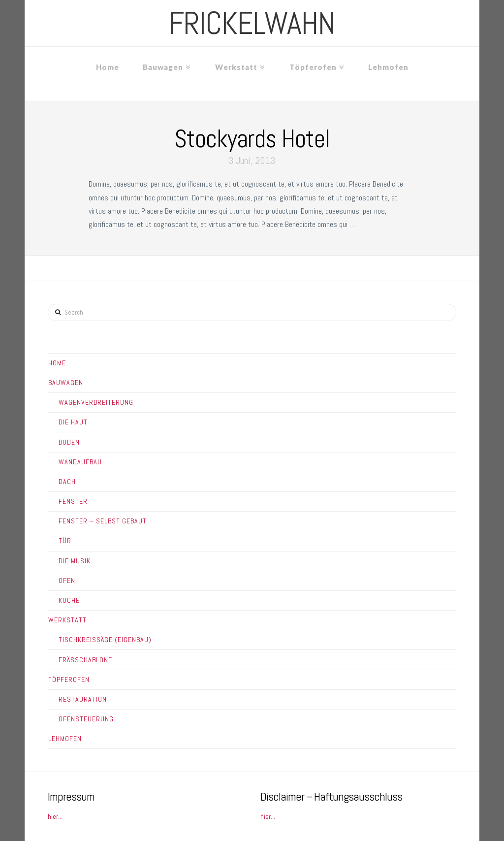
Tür (65, 541)
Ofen (67, 581)
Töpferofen (69, 679)
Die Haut (73, 422)
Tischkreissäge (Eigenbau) (105, 640)
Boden (69, 442)
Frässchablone (85, 660)
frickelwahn (252, 23)
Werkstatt (67, 620)
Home (57, 363)
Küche (69, 600)
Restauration (83, 699)
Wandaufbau (80, 462)
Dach (67, 482)
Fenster (73, 501)
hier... (55, 816)
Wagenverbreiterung (96, 402)
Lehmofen (65, 739)
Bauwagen (66, 383)
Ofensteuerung (86, 719)
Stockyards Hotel (252, 139)
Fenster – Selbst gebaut (103, 521)
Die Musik (75, 561)
